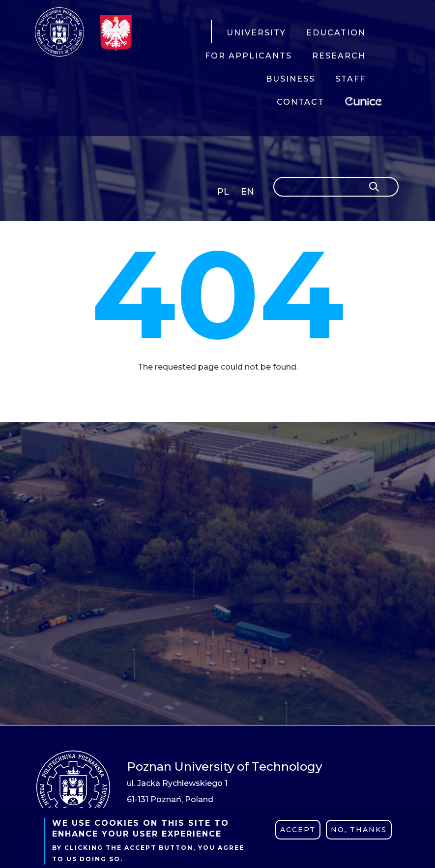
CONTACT (301, 102)
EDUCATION (336, 33)
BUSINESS (290, 79)
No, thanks (359, 830)
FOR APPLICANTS (248, 56)
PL (223, 192)
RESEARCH (339, 56)
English (248, 193)
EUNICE (365, 100)
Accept (298, 830)
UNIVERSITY (256, 33)
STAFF (350, 79)
